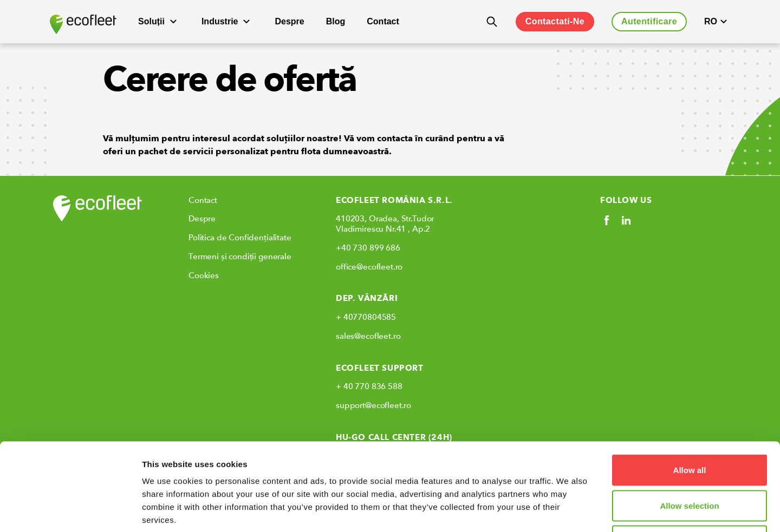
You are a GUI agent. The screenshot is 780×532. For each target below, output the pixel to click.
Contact (383, 21)
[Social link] (607, 220)
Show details (568, 511)
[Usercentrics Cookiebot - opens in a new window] (70, 511)
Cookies (204, 275)
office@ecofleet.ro (369, 267)
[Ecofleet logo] (83, 24)
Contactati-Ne (555, 21)
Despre (289, 21)
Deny (690, 461)
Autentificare (649, 21)
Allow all (690, 390)
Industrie (227, 22)
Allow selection (689, 426)
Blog (336, 21)
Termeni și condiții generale (240, 257)
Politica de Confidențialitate (240, 238)
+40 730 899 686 (368, 248)
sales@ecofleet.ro (368, 336)
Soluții (159, 22)
